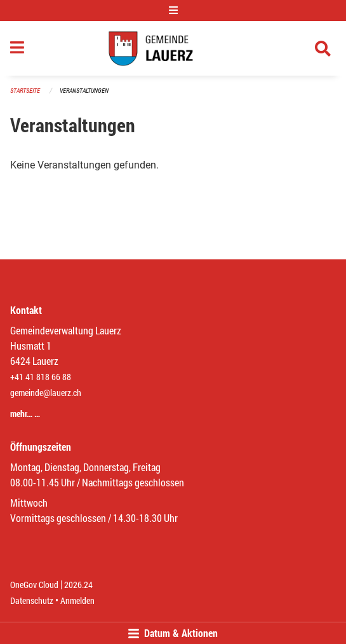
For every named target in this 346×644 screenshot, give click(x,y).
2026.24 (78, 585)
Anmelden (77, 600)
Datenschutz (32, 600)
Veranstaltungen (84, 91)
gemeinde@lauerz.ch (46, 393)
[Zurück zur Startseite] (173, 48)
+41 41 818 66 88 (41, 377)
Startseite (25, 91)
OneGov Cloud (34, 585)
